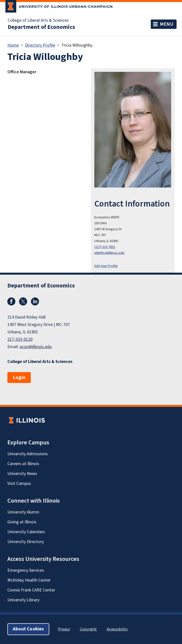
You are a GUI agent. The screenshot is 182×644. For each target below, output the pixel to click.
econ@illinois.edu (36, 347)
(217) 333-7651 (105, 247)
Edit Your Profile (106, 266)
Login (19, 378)
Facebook (11, 302)
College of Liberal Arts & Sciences (38, 20)
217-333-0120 (20, 339)
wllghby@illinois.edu (109, 253)
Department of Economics (41, 27)
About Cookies (28, 629)
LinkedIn (35, 302)
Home (13, 45)
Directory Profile (40, 45)
